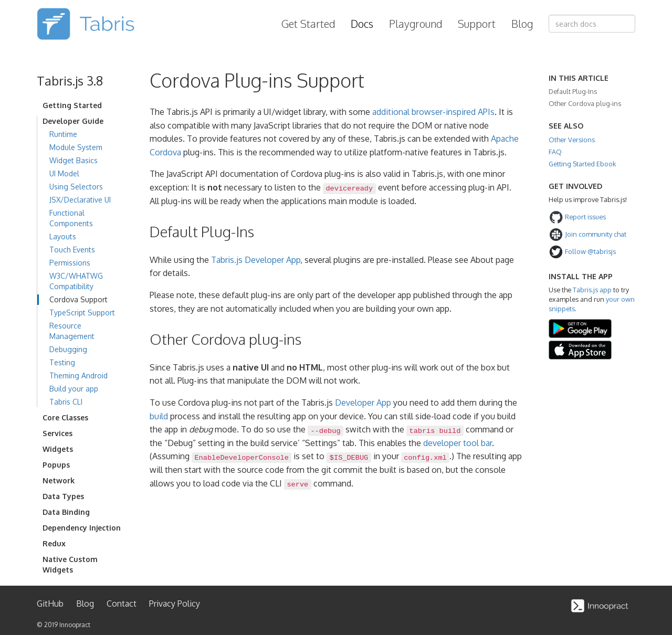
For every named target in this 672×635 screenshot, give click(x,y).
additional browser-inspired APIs (433, 112)
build (159, 416)
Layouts (63, 236)
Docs (362, 24)
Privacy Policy (175, 604)
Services (57, 433)
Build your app (74, 389)
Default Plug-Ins (573, 91)
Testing (62, 362)
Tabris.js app (592, 290)
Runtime (63, 134)
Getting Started (72, 105)
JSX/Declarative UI (80, 200)
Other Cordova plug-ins (585, 103)
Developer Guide (73, 121)
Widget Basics (73, 160)
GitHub (50, 604)
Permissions (70, 263)
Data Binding (66, 512)
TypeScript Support (82, 313)
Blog (522, 24)
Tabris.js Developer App (256, 260)
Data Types (63, 496)
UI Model (64, 173)
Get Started (308, 24)
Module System (76, 147)
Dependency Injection (82, 528)
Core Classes (65, 417)
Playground (416, 24)
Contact (122, 604)
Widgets (58, 449)
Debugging (68, 349)
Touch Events (72, 250)
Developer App (363, 403)
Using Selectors (76, 187)
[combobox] (592, 24)
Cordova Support (78, 299)
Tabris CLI (66, 402)
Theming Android (78, 375)
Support (477, 24)
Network (59, 480)
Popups (56, 465)
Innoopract (75, 625)
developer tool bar (458, 443)
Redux (54, 543)
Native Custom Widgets (70, 564)
